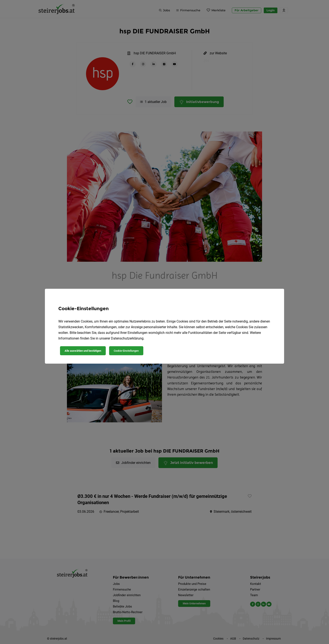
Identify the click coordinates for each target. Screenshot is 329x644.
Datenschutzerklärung (127, 338)
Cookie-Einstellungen (126, 351)
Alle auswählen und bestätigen (83, 351)
